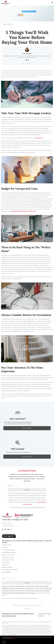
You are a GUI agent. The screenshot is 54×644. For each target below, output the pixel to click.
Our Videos (5, 547)
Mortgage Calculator (7, 567)
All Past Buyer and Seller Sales (10, 570)
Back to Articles (8, 24)
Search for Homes (7, 545)
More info (13, 638)
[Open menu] (52, 3)
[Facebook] (3, 529)
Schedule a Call (6, 565)
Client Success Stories (8, 557)
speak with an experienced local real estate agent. (23, 211)
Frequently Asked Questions (9, 552)
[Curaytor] (9, 537)
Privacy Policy (27, 609)
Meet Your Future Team (8, 555)
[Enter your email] (28, 485)
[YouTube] (8, 529)
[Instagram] (11, 529)
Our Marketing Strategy (8, 550)
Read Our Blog (6, 562)
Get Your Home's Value (8, 560)
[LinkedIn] (5, 529)
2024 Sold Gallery (6, 572)
